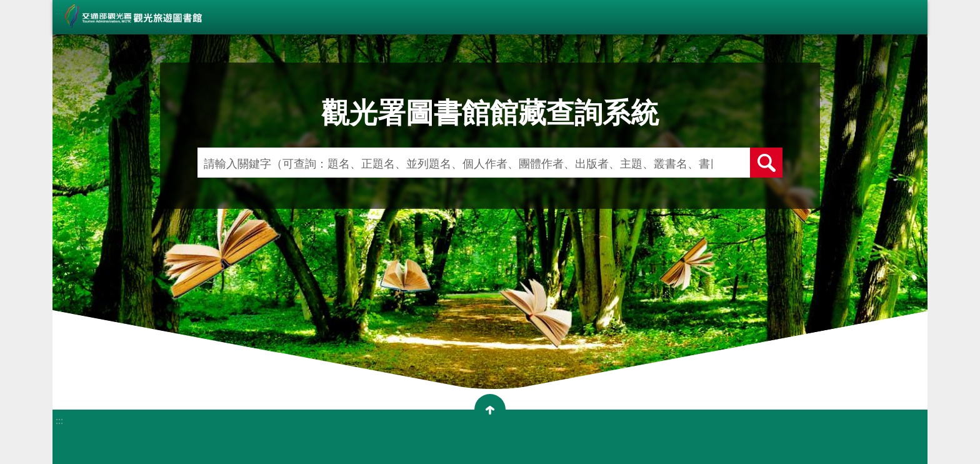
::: (59, 10)
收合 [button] (490, 410)
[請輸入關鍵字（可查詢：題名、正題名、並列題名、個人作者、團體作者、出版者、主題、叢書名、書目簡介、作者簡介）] (458, 163)
